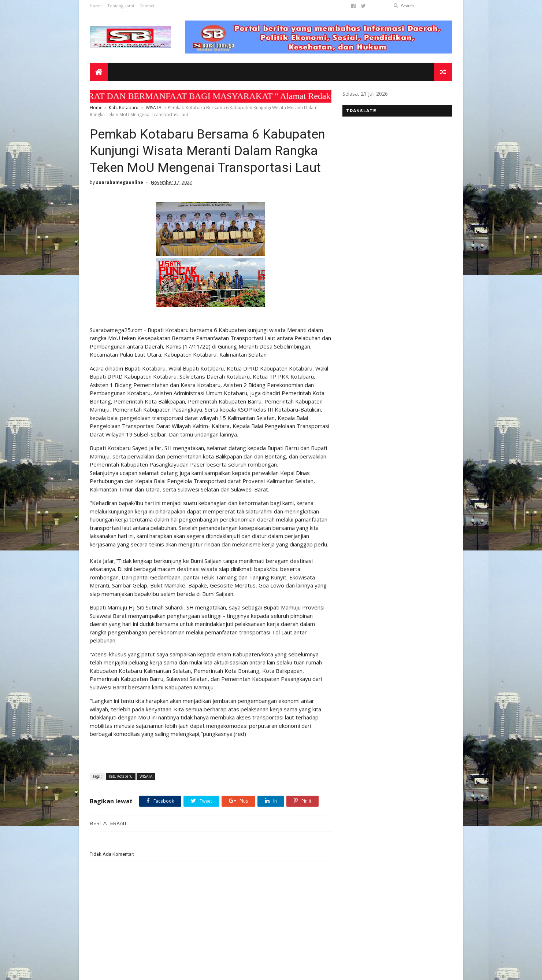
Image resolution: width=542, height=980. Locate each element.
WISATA (154, 108)
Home (96, 6)
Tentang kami (121, 6)
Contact (147, 6)
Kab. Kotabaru (124, 108)
